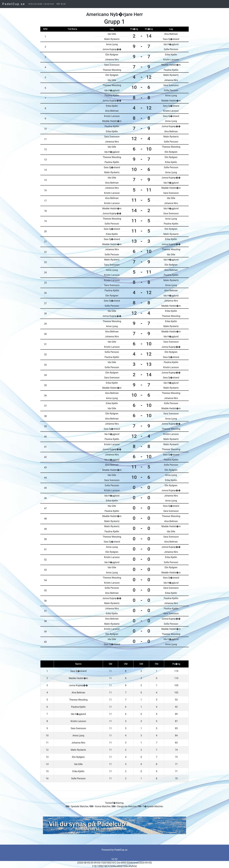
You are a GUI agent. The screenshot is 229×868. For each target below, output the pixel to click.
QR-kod (61, 4)
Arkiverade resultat (41, 4)
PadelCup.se (14, 4)
